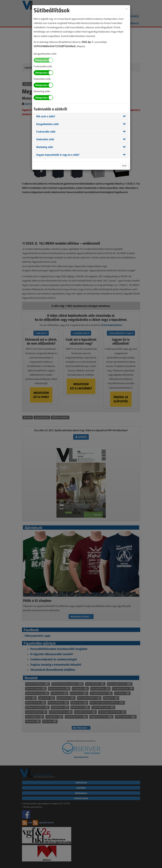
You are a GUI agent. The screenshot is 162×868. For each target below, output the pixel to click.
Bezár (124, 166)
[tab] (81, 116)
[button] (46, 116)
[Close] (127, 8)
